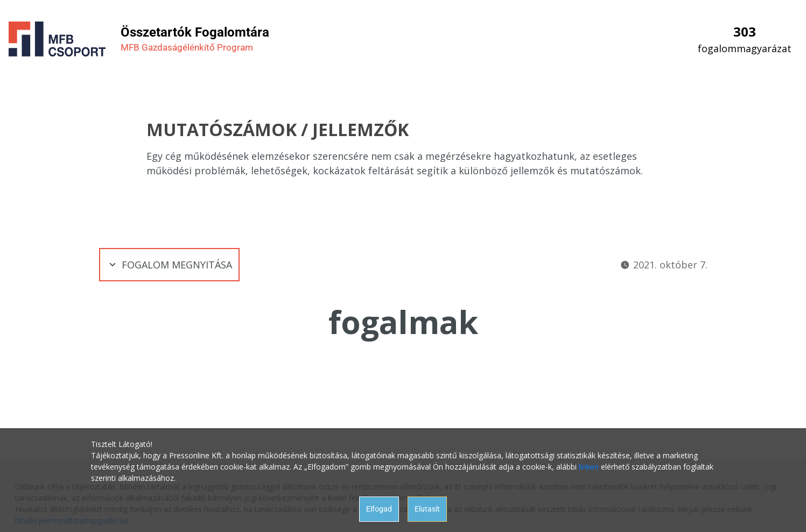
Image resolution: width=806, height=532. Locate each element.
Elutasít (427, 509)
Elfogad (379, 509)
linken (589, 467)
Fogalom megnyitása (169, 265)
